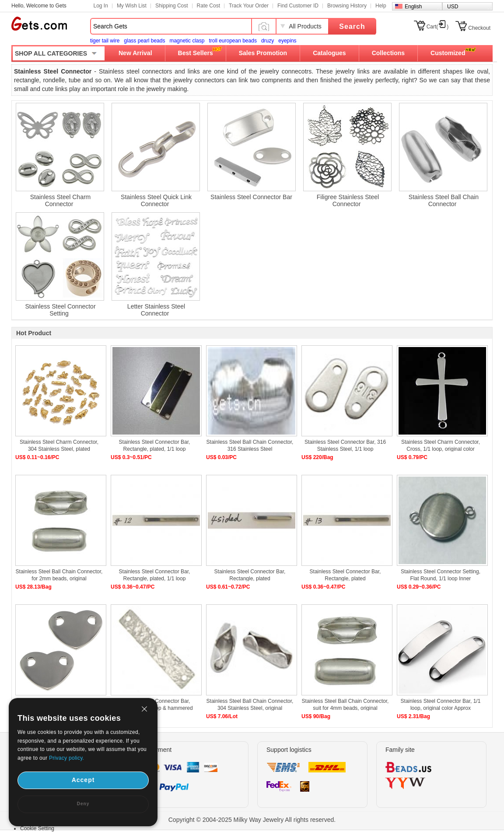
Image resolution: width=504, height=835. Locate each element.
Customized (448, 53)
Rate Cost (208, 6)
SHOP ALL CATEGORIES (51, 53)
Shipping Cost (172, 6)
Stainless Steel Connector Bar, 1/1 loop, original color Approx (441, 705)
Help (381, 6)
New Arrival (135, 53)
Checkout (479, 28)
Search (352, 26)
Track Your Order (249, 6)
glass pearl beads (144, 41)
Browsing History (347, 6)
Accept (83, 780)
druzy (268, 41)
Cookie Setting (37, 828)
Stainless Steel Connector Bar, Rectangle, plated (250, 575)
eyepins (287, 41)
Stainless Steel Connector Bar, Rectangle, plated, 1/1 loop (155, 446)
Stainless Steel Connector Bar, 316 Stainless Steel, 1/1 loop (345, 446)
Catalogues (329, 53)
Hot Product (34, 333)
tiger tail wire (105, 41)
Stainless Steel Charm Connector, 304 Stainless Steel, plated (59, 446)
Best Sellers (196, 53)
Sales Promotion (263, 53)
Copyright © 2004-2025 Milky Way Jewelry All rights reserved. (252, 820)
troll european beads (233, 41)
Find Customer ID (298, 6)
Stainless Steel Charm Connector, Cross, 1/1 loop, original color (441, 446)
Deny (83, 804)
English (413, 7)
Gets (39, 24)
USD (453, 7)
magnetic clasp (187, 41)
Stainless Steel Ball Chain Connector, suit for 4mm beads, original (345, 705)
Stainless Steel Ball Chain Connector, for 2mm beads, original (59, 575)
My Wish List (132, 6)
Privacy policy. (66, 758)
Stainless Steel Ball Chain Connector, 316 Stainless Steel (250, 446)
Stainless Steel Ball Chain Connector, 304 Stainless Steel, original (250, 705)
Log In (101, 6)
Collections (388, 53)
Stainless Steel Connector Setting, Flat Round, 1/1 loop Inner (441, 575)
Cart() (438, 27)
